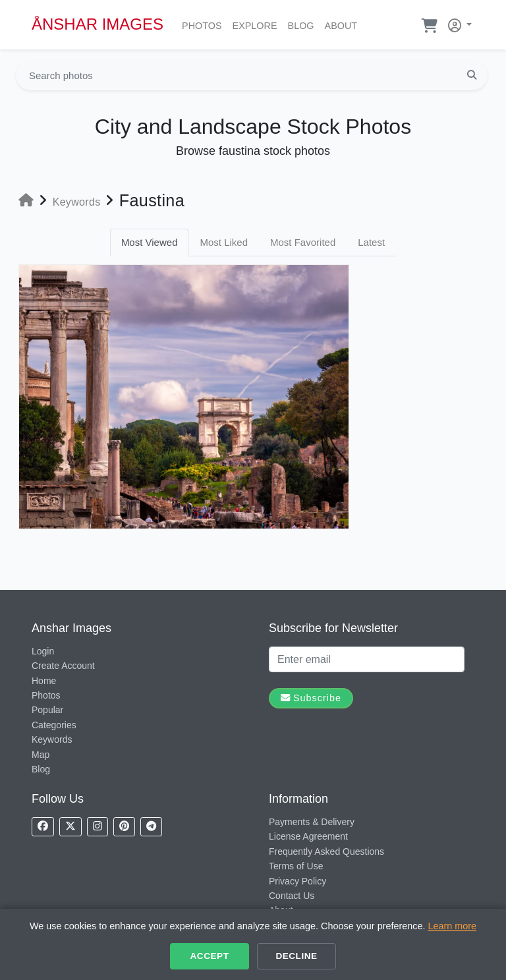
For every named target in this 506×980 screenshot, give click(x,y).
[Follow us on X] (70, 827)
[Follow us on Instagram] (98, 827)
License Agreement (308, 836)
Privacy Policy (297, 881)
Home (44, 681)
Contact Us (292, 896)
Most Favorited (303, 242)
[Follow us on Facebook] (43, 827)
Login (43, 651)
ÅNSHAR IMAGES (98, 24)
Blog (304, 24)
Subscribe (311, 698)
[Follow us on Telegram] (151, 827)
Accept (210, 956)
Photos (205, 24)
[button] (457, 23)
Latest (371, 242)
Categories (54, 725)
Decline (296, 956)
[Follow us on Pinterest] (124, 827)
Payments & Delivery (312, 822)
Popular (47, 710)
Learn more (452, 926)
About (344, 24)
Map (41, 755)
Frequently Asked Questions (326, 851)
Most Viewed (150, 242)
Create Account (63, 666)
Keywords (52, 739)
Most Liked (224, 242)
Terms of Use (296, 866)
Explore (258, 24)
